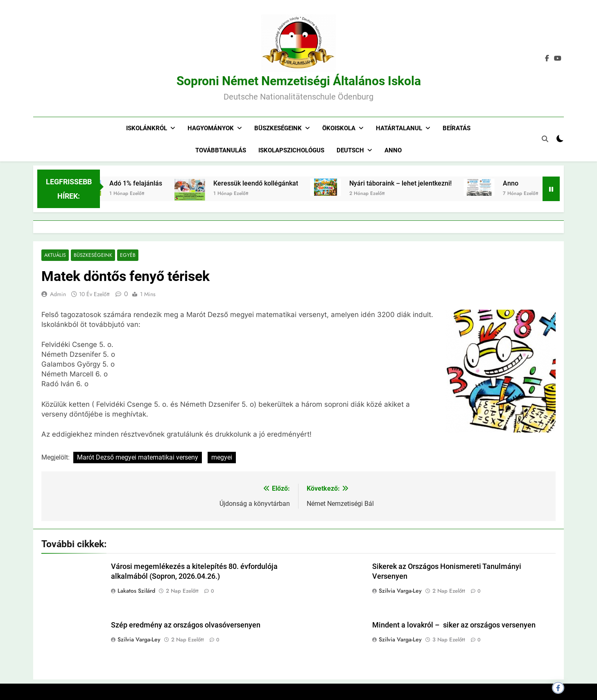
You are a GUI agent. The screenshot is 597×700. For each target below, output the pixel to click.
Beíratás (457, 128)
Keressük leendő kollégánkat (268, 183)
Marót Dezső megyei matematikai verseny (138, 457)
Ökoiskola (339, 128)
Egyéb (125, 255)
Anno (393, 150)
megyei (222, 457)
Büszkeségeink (278, 128)
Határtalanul (399, 128)
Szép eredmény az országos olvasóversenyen (186, 625)
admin (58, 294)
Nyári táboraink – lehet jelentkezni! (412, 183)
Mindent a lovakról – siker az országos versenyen (454, 625)
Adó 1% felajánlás (148, 183)
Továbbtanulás (221, 150)
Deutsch (350, 150)
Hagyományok (211, 128)
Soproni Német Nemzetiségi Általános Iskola (299, 81)
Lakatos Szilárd (136, 591)
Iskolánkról (147, 128)
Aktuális (55, 255)
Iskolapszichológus (291, 150)
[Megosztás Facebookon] (558, 688)
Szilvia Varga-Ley (400, 591)
